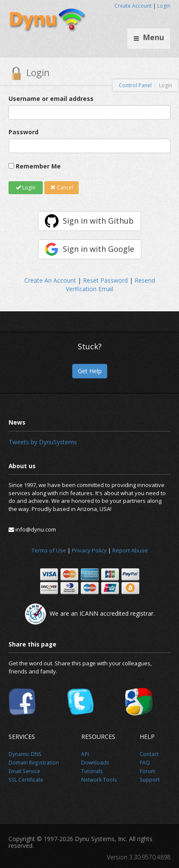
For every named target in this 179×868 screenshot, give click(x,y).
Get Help (90, 371)
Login (164, 6)
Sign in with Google (98, 249)
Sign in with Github (98, 221)
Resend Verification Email (110, 285)
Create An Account (50, 280)
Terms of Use (49, 550)
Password (23, 132)
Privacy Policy (89, 550)
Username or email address (51, 99)
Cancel (62, 187)
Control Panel (135, 85)
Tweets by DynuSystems (43, 442)
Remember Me (38, 166)
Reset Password (105, 280)
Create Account (133, 6)
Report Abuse (130, 550)
